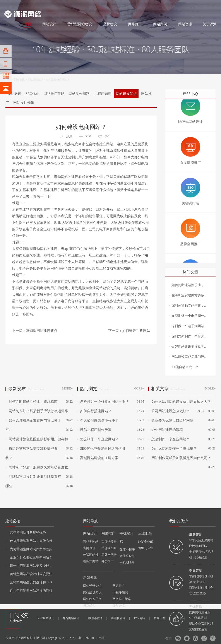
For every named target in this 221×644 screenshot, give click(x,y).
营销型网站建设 (80, 24)
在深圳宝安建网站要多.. (189, 295)
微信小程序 (98, 618)
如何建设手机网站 (136, 331)
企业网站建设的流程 (166, 430)
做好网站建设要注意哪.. (189, 347)
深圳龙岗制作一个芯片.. (189, 336)
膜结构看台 (120, 618)
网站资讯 (185, 24)
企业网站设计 (48, 618)
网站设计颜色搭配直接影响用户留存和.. (38, 439)
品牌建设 (110, 24)
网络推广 (50, 5)
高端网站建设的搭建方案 (98, 458)
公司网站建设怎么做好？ (169, 411)
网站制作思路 (79, 94)
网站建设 (10, 5)
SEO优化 (32, 94)
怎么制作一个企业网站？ (98, 439)
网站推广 (119, 586)
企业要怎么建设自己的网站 (171, 420)
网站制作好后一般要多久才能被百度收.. (38, 467)
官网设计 (89, 548)
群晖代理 (162, 618)
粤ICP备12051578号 (91, 638)
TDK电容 (142, 618)
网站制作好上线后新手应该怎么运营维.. (38, 411)
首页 (28, 24)
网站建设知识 (35, 80)
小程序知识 (103, 94)
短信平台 (179, 618)
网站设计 (36, 5)
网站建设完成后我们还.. (189, 357)
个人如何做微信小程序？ (98, 420)
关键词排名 (109, 548)
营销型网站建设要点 (42, 331)
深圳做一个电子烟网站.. (189, 326)
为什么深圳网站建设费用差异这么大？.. (180, 402)
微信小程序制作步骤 (94, 430)
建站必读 (14, 94)
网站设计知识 (24, 103)
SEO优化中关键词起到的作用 (101, 448)
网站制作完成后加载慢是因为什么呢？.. (180, 458)
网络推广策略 (54, 94)
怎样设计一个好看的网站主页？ (103, 402)
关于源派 (210, 24)
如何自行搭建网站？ (94, 411)
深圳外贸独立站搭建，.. (189, 306)
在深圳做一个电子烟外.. (189, 316)
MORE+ (67, 389)
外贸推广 (108, 561)
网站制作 (23, 5)
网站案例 (160, 24)
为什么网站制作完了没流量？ (173, 448)
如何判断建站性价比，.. (189, 285)
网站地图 (211, 5)
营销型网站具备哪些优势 (26, 533)
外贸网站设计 (73, 618)
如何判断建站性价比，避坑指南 (31, 402)
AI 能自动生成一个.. (186, 367)
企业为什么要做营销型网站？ (29, 557)
